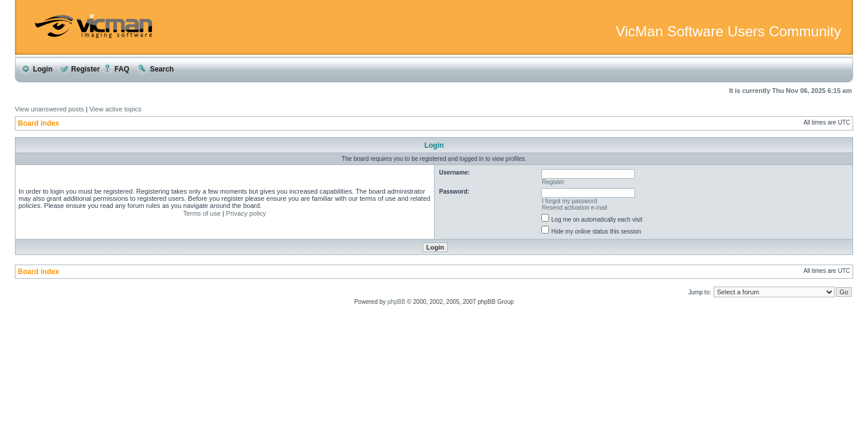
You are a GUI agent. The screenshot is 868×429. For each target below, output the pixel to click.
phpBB (396, 302)
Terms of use (202, 213)
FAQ (116, 69)
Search (155, 69)
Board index (38, 123)
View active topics (115, 109)
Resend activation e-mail (575, 208)
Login (36, 69)
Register (79, 69)
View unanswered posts (49, 109)
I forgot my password (570, 201)
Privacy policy (246, 213)
